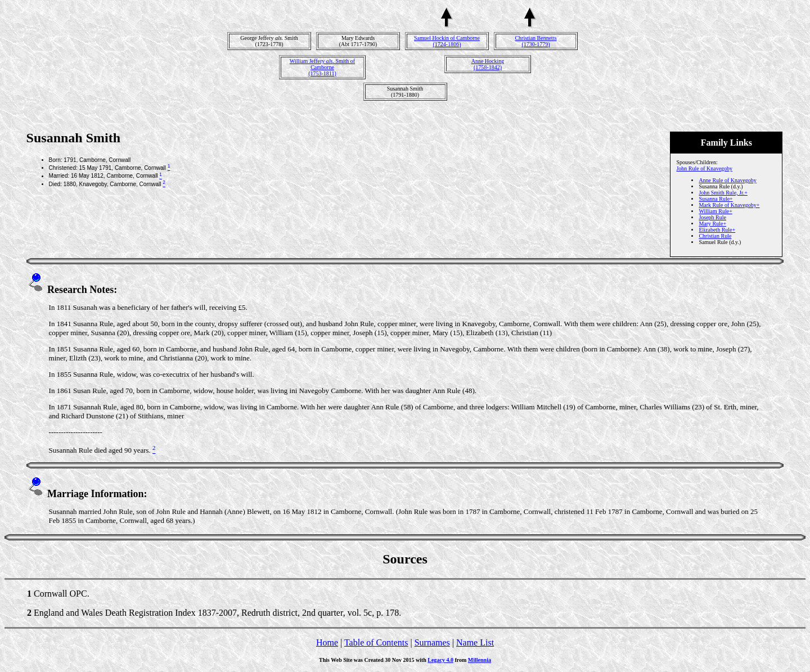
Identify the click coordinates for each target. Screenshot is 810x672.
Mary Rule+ (712, 224)
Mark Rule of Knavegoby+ (729, 205)
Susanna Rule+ (715, 199)
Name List (475, 642)
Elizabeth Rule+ (717, 230)
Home (327, 642)
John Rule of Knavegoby (704, 168)
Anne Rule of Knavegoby (727, 180)
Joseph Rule (712, 217)
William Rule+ (715, 211)
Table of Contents (376, 642)
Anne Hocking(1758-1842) (488, 64)
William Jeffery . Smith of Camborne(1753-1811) (322, 67)
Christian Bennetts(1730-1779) (535, 41)
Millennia (480, 660)
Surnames (432, 642)
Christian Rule (715, 236)
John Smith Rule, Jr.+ (723, 193)
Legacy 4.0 (440, 660)
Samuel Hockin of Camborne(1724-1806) (447, 41)
